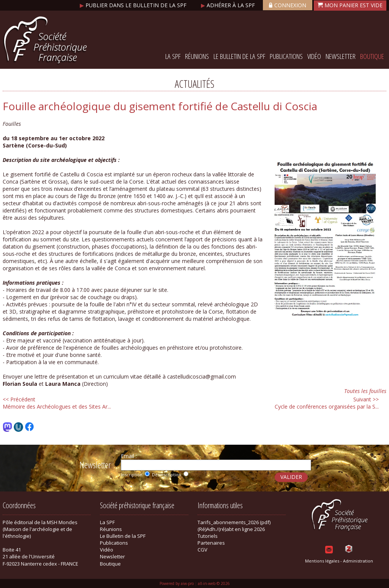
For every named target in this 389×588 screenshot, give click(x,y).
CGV (202, 550)
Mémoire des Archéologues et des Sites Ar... (57, 403)
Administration (358, 561)
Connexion (288, 5)
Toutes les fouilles (365, 391)
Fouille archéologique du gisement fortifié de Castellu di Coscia (160, 106)
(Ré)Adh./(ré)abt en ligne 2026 (231, 529)
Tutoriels (208, 536)
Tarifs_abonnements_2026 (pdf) (234, 522)
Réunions (197, 56)
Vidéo (314, 56)
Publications (286, 56)
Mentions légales (322, 561)
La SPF (173, 56)
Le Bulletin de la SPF (239, 56)
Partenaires (211, 543)
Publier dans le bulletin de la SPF (134, 5)
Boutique (372, 56)
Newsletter (341, 56)
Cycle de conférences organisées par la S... (327, 403)
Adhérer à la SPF (229, 5)
